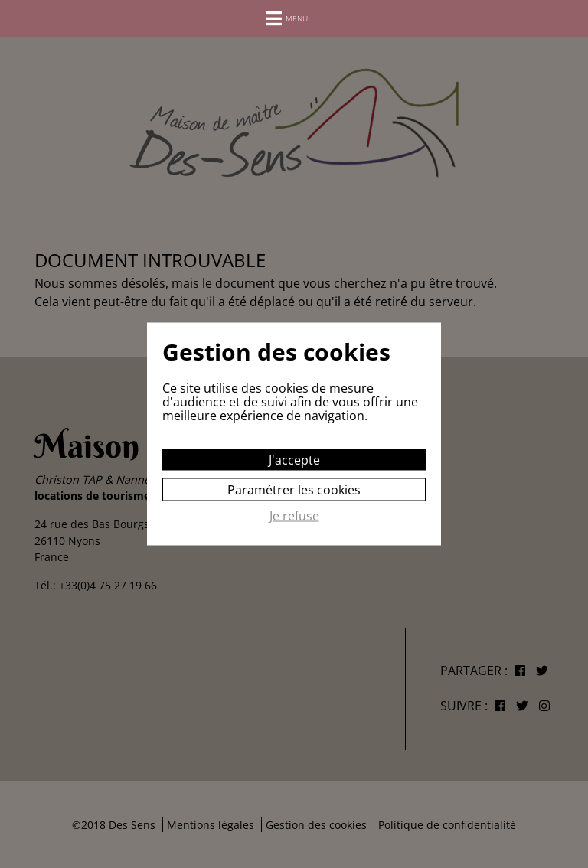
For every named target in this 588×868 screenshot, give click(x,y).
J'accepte (294, 460)
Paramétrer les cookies (294, 490)
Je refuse (294, 517)
